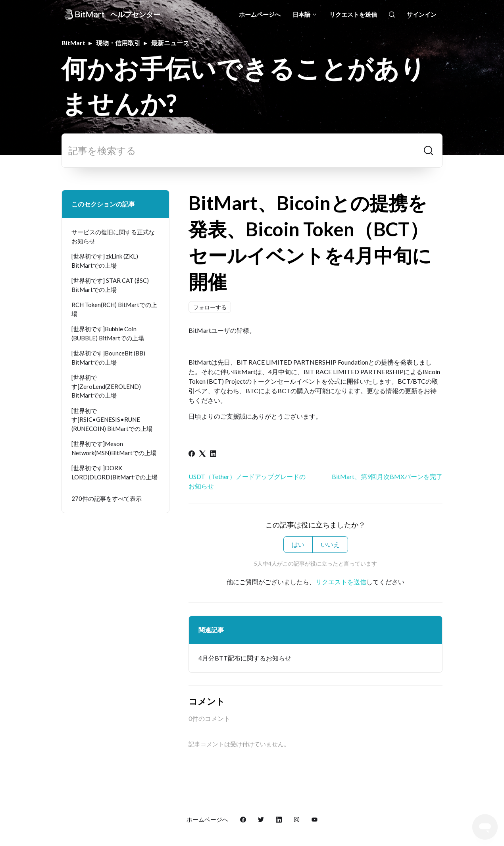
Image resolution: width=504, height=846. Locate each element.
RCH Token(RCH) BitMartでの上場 (114, 309)
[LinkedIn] (213, 454)
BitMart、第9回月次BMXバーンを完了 (387, 476)
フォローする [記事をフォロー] (210, 307)
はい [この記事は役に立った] (298, 544)
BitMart (73, 43)
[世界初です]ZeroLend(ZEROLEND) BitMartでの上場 (106, 386)
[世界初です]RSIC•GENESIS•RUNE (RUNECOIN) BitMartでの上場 (112, 420)
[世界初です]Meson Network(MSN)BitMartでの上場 (114, 448)
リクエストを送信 (353, 14)
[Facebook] (192, 454)
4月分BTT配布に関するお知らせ (245, 658)
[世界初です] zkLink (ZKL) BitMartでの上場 (105, 261)
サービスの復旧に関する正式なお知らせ (113, 237)
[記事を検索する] (252, 151)
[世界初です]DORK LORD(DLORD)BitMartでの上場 (114, 472)
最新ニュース (170, 43)
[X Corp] (202, 454)
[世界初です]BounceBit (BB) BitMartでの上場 (108, 358)
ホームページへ (260, 14)
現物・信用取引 (118, 43)
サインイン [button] (422, 14)
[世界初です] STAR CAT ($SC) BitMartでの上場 (110, 285)
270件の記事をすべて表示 (107, 498)
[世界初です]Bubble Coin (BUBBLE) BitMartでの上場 (108, 333)
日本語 (305, 14)
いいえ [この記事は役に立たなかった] (330, 544)
